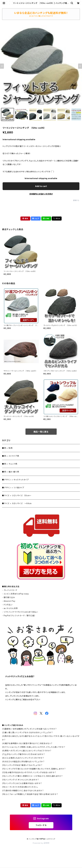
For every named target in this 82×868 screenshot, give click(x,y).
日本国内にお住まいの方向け (41, 194)
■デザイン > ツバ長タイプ (13, 488)
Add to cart (41, 186)
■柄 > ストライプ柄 (11, 456)
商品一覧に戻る (41, 432)
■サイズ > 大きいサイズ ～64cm (17, 503)
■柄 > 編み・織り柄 (11, 472)
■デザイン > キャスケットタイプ (15, 480)
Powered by (41, 843)
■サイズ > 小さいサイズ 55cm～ (17, 495)
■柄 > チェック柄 (10, 464)
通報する (76, 200)
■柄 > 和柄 (7, 448)
